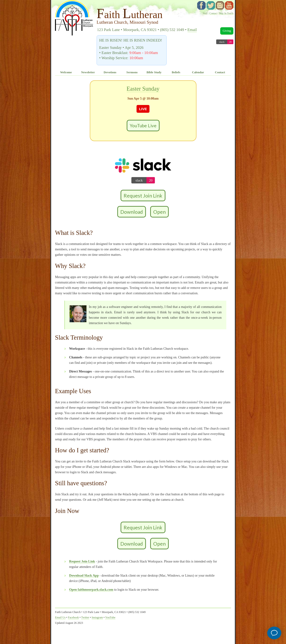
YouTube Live (143, 126)
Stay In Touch (226, 13)
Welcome (66, 72)
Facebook (73, 617)
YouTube (229, 5)
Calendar (198, 72)
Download (132, 212)
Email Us (60, 617)
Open (159, 212)
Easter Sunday (143, 89)
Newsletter (88, 72)
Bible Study (154, 72)
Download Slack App (84, 575)
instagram (220, 5)
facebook (201, 5)
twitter (211, 5)
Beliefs (176, 72)
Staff (205, 13)
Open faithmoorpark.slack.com (91, 590)
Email (192, 30)
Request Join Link (143, 196)
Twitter (85, 617)
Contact (213, 13)
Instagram (97, 617)
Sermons (132, 72)
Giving (227, 31)
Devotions (110, 72)
